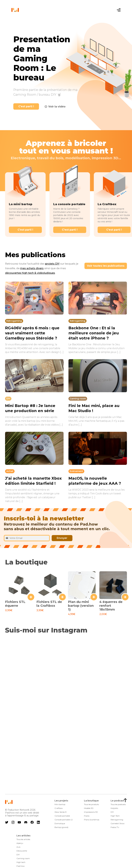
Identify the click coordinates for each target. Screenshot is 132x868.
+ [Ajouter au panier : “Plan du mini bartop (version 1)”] (94, 597)
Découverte (22, 851)
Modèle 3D (89, 808)
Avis (18, 847)
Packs (87, 816)
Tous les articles (23, 839)
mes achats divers (32, 268)
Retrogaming (117, 820)
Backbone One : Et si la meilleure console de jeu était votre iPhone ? (94, 333)
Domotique (60, 823)
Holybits (114, 808)
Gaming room (23, 858)
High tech (21, 862)
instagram (13, 822)
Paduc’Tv (115, 827)
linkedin (38, 822)
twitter (7, 822)
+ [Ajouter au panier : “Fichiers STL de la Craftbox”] (62, 597)
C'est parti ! (26, 106)
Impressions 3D (91, 812)
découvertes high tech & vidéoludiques (30, 273)
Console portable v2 (64, 820)
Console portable (62, 816)
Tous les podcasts (118, 804)
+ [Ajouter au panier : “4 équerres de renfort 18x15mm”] (125, 597)
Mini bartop (60, 804)
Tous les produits (91, 804)
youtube (19, 822)
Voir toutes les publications (106, 266)
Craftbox (59, 808)
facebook (32, 822)
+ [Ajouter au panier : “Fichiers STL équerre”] (31, 597)
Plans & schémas (92, 820)
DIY (112, 812)
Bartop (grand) (61, 827)
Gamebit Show (118, 823)
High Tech (115, 816)
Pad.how (21, 866)
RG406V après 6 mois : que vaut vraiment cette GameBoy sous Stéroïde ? (32, 333)
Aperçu (20, 843)
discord (26, 822)
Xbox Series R (61, 812)
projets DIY (52, 264)
